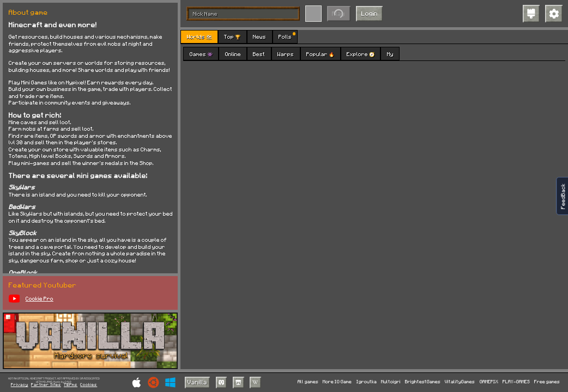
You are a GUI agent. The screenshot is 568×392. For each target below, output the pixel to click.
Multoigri (391, 382)
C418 (68, 382)
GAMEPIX (489, 382)
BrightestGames (423, 382)
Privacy (20, 385)
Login (370, 13)
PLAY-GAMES (516, 382)
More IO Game (337, 382)
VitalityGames (460, 382)
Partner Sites (46, 385)
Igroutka (367, 382)
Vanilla (197, 382)
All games (308, 382)
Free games (547, 382)
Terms (71, 385)
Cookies (89, 385)
